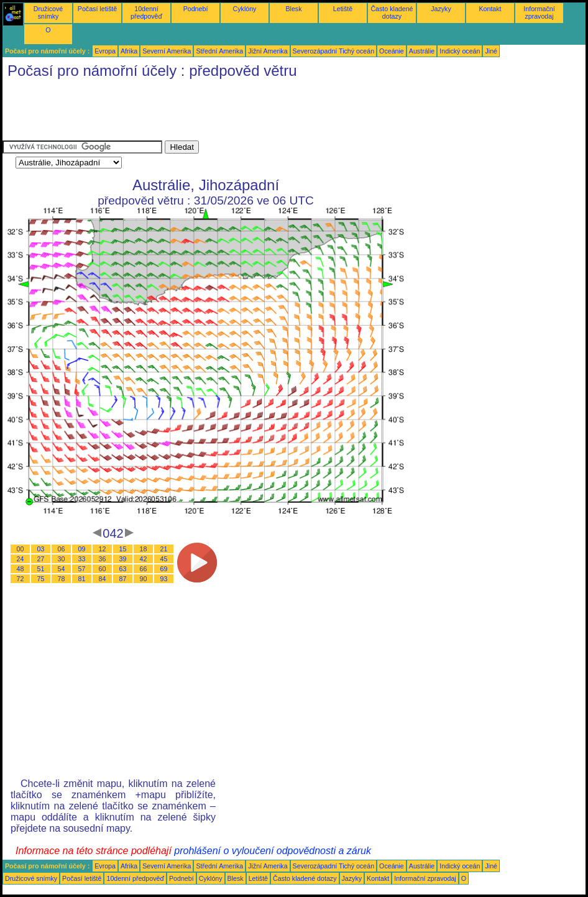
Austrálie (422, 51)
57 (82, 569)
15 (123, 549)
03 (41, 549)
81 (82, 579)
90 (144, 579)
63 (123, 569)
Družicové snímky (48, 12)
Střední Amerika (219, 51)
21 (164, 549)
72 (21, 579)
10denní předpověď (146, 12)
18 (144, 549)
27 (41, 559)
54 (62, 569)
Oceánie (392, 51)
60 (103, 569)
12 (103, 549)
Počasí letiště (97, 9)
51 (41, 569)
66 (144, 569)
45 (164, 559)
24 (21, 559)
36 (103, 559)
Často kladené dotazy (392, 12)
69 (164, 569)
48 (21, 569)
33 (82, 559)
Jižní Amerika (268, 51)
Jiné (491, 51)
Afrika (129, 51)
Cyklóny (245, 9)
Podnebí (196, 9)
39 (123, 559)
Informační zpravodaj (539, 12)
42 (144, 559)
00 (21, 549)
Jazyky (441, 9)
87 (123, 579)
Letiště (343, 9)
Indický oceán (460, 51)
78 (62, 579)
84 (103, 579)
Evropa (105, 51)
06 (62, 549)
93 (164, 579)
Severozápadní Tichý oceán (334, 51)
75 (41, 579)
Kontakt (490, 9)
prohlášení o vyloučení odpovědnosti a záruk (273, 851)
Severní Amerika (167, 51)
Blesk (293, 9)
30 (62, 559)
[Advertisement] (229, 113)
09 (82, 549)
